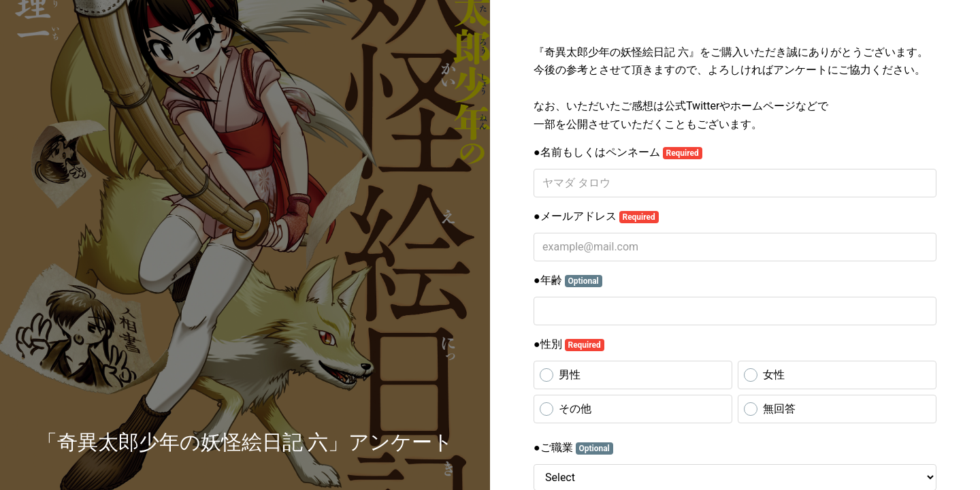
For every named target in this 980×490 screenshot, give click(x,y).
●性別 (569, 344)
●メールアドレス (596, 216)
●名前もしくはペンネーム (618, 152)
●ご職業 (573, 448)
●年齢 (568, 280)
